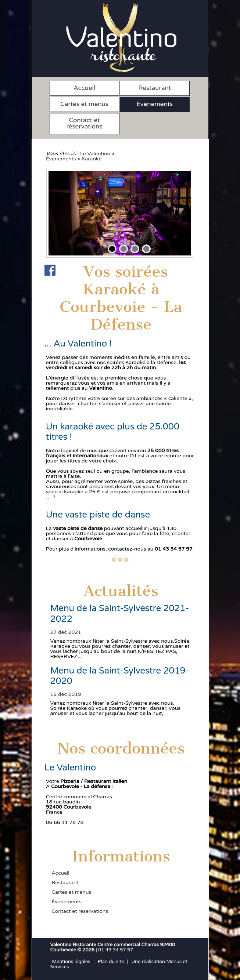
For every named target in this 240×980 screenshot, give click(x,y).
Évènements (155, 104)
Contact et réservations (85, 123)
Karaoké (92, 159)
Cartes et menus (84, 104)
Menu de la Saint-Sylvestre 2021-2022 (119, 614)
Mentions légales (71, 962)
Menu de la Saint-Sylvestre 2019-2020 (119, 676)
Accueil (84, 88)
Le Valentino (95, 154)
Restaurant (155, 88)
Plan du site (111, 962)
